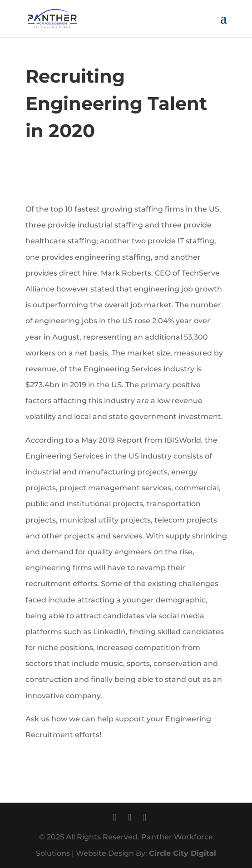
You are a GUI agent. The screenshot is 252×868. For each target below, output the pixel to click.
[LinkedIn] (145, 817)
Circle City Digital (183, 853)
